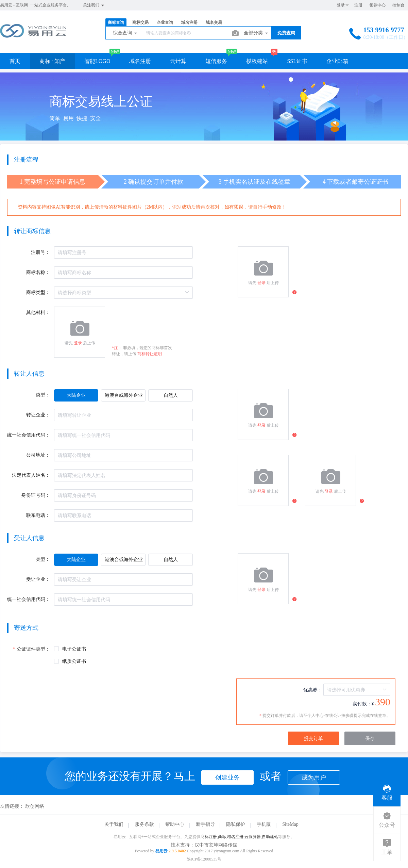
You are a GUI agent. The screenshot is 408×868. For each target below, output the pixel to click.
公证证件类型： (33, 649)
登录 (341, 5)
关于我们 (114, 824)
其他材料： (38, 313)
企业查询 (165, 22)
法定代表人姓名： (31, 475)
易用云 (161, 851)
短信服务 (216, 61)
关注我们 (94, 5)
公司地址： (38, 455)
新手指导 (205, 824)
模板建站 (257, 61)
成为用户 (314, 777)
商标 (222, 837)
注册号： (40, 252)
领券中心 (377, 5)
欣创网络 (35, 806)
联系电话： (38, 515)
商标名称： (38, 272)
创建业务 (227, 777)
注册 (358, 5)
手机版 (264, 824)
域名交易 (214, 22)
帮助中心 (175, 824)
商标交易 (140, 22)
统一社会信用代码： (29, 435)
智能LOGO (97, 61)
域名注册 (189, 22)
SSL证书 (297, 61)
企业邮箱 (337, 61)
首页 (15, 61)
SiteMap (290, 824)
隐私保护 (236, 824)
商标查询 (116, 22)
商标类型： (38, 292)
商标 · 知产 (52, 61)
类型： (43, 395)
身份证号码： (36, 495)
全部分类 (256, 33)
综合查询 (125, 33)
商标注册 (209, 837)
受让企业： (38, 579)
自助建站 (270, 837)
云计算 (178, 61)
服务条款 (144, 824)
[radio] (76, 395)
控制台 (398, 5)
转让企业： (38, 415)
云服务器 (253, 837)
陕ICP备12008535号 (204, 859)
